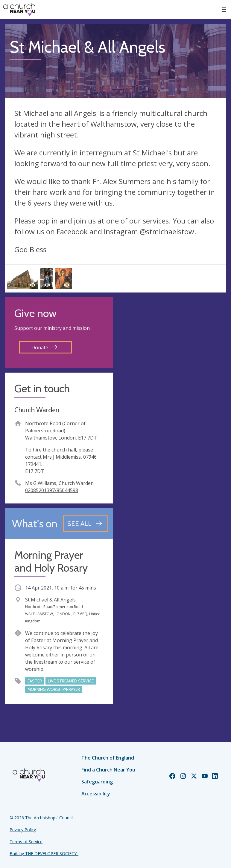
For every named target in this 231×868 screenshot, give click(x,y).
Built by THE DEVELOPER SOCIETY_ (44, 854)
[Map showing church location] (172, 351)
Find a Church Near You (108, 770)
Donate (44, 347)
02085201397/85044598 (52, 490)
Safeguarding (97, 782)
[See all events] (86, 523)
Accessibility (96, 794)
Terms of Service (26, 842)
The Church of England (108, 758)
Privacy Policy (23, 830)
